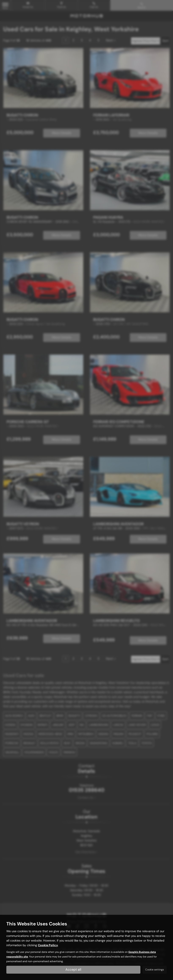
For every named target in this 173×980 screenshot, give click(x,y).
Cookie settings (155, 970)
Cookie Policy (48, 945)
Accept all (73, 969)
